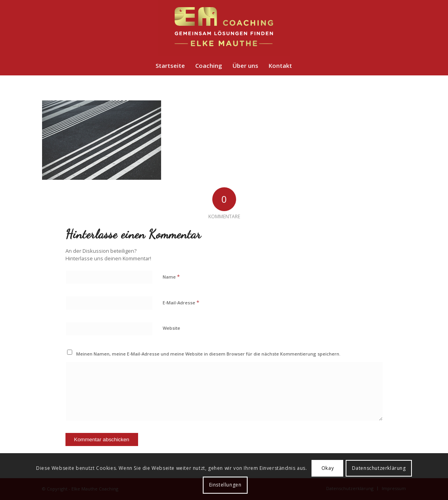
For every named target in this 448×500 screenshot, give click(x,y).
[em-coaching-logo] (224, 28)
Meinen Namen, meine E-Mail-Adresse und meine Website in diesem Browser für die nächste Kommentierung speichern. (208, 354)
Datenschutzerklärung (379, 468)
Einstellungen (225, 485)
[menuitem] (170, 65)
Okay (328, 468)
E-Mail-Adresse (181, 302)
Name (171, 277)
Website (171, 328)
